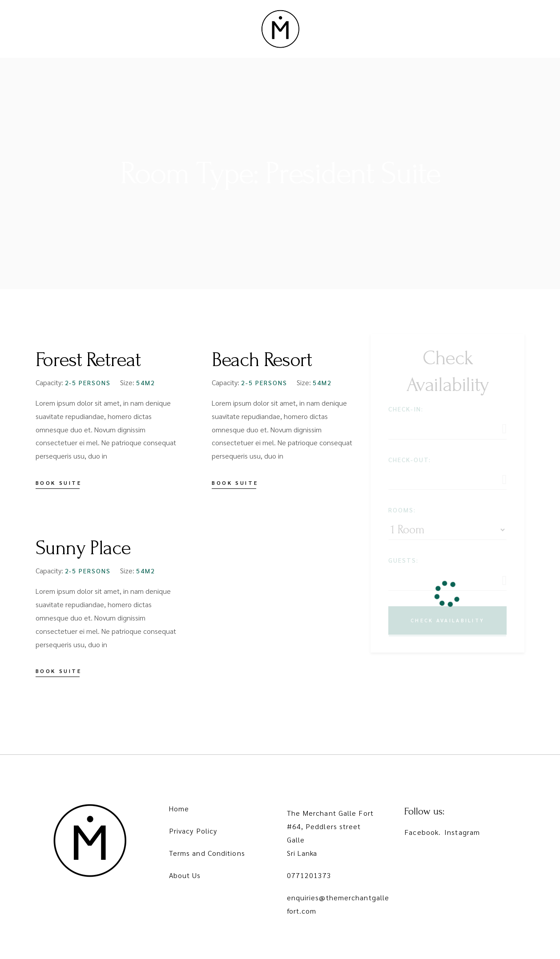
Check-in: (406, 409)
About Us (185, 875)
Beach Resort (262, 360)
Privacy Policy (193, 831)
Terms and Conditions (207, 853)
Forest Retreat (88, 360)
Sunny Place (83, 548)
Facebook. (423, 832)
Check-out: (410, 459)
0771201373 (309, 875)
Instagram (462, 832)
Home (179, 808)
